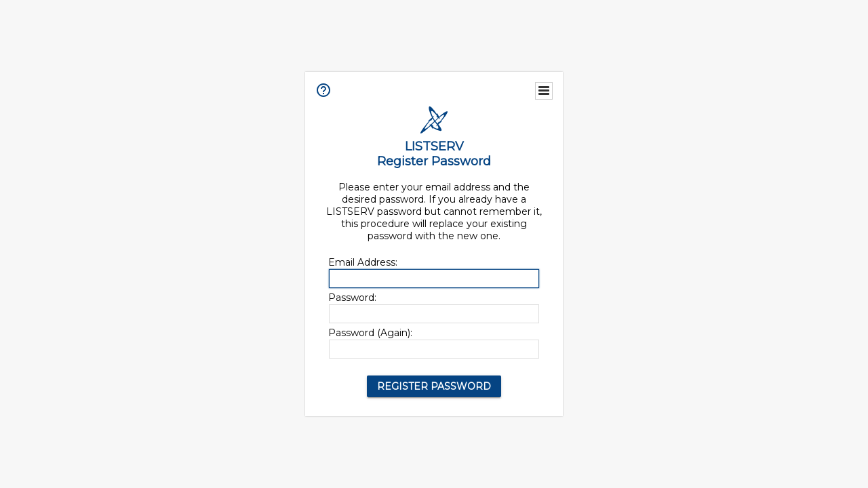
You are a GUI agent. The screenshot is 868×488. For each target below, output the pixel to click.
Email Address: (363, 262)
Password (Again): (370, 333)
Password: (352, 298)
